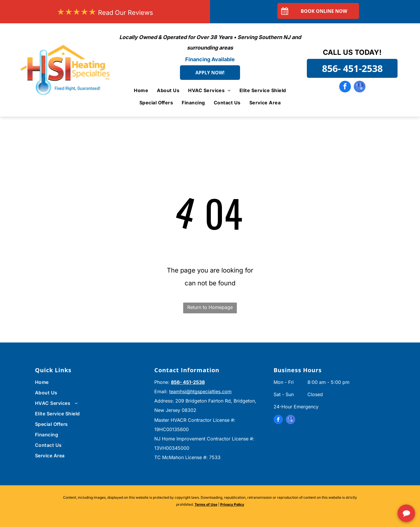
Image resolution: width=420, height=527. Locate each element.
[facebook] (345, 87)
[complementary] (378, 495)
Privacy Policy (232, 504)
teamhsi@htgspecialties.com (200, 391)
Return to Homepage (210, 307)
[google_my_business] (360, 87)
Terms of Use (206, 504)
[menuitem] (141, 90)
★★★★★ (77, 12)
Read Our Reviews (126, 13)
